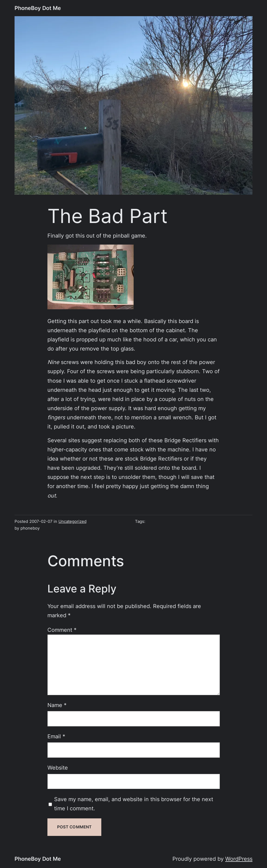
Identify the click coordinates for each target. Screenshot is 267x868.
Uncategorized (72, 522)
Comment (62, 630)
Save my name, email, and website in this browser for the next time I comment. (134, 804)
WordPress (239, 859)
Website (58, 768)
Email (56, 736)
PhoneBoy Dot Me (38, 8)
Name (57, 705)
